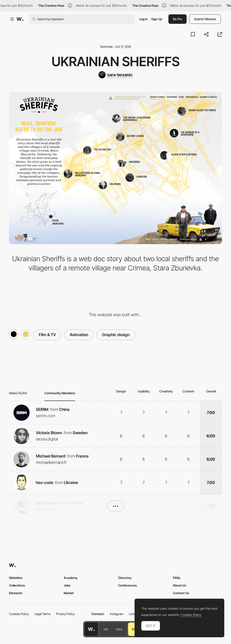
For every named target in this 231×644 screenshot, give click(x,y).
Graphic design (116, 335)
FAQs (177, 578)
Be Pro (178, 19)
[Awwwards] (20, 19)
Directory (125, 578)
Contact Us (181, 593)
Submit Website (205, 19)
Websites (16, 578)
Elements (16, 593)
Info (106, 629)
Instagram (117, 614)
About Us (180, 585)
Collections (17, 585)
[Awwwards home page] (91, 629)
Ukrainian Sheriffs (116, 61)
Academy (71, 578)
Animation (79, 335)
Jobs (67, 585)
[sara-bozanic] (116, 75)
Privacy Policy (65, 614)
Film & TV (47, 335)
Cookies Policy (19, 614)
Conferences (127, 585)
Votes (119, 629)
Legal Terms (42, 614)
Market (69, 593)
